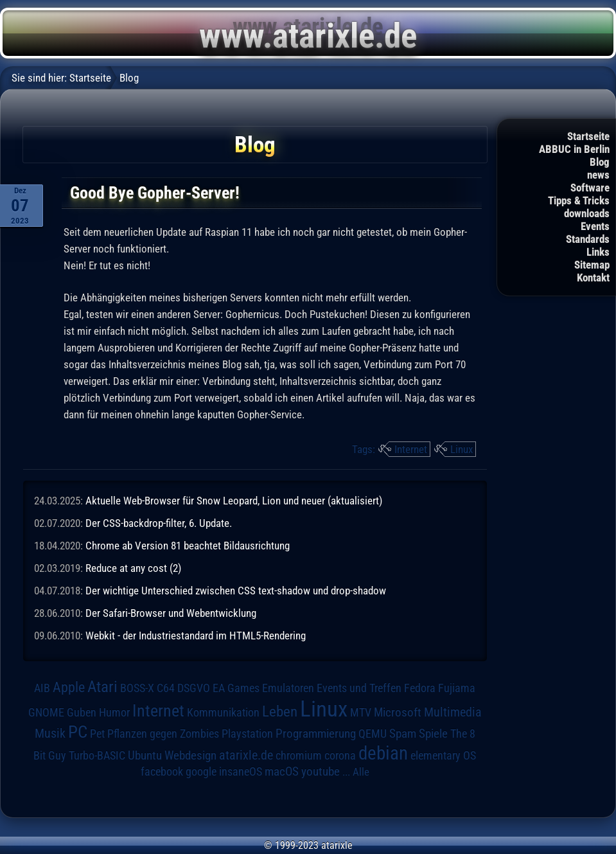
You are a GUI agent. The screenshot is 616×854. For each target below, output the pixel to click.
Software (590, 188)
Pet (97, 734)
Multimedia (453, 712)
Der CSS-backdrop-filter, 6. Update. (159, 523)
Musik (50, 734)
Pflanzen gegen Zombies (163, 734)
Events (595, 226)
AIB (42, 688)
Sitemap (592, 265)
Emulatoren (288, 688)
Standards (588, 239)
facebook (162, 772)
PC (78, 732)
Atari (102, 687)
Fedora (420, 688)
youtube (321, 771)
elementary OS (443, 755)
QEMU (373, 734)
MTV (361, 712)
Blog (600, 162)
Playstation (247, 734)
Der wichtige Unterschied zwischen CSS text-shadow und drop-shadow (236, 591)
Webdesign (190, 756)
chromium (299, 756)
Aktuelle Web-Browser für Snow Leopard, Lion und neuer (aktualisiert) (234, 501)
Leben (280, 712)
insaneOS (241, 772)
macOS (282, 772)
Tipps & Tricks (579, 200)
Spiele (433, 734)
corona (340, 756)
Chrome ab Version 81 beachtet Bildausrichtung (188, 546)
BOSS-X (137, 688)
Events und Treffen (359, 688)
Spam (403, 734)
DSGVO (194, 688)
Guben (82, 713)
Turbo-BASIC (97, 755)
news (598, 175)
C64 (166, 688)
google (201, 772)
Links (598, 252)
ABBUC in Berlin (574, 149)
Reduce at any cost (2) (133, 568)
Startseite (588, 136)
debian (383, 753)
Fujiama (457, 688)
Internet (411, 449)
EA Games (236, 688)
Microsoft (398, 712)
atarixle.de (246, 755)
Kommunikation (223, 712)
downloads (587, 213)
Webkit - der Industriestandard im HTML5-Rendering (196, 636)
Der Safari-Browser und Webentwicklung (171, 613)
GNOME (46, 712)
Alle (361, 772)
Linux (462, 449)
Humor (114, 713)
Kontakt (593, 278)
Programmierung (316, 734)
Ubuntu (145, 756)
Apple (69, 687)
